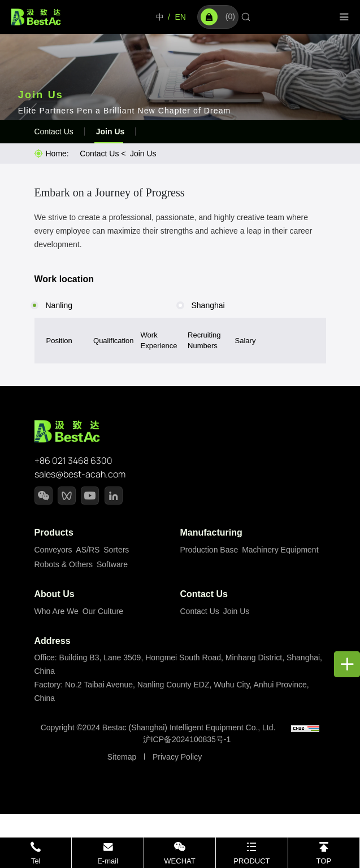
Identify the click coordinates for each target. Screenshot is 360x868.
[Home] (36, 16)
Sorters (116, 550)
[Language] (160, 17)
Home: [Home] (57, 154)
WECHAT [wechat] (179, 861)
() (218, 17)
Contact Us (54, 131)
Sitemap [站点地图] (122, 757)
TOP (324, 861)
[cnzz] (305, 728)
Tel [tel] (36, 861)
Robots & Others (64, 564)
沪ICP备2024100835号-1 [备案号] (187, 739)
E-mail (108, 861)
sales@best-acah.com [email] (80, 474)
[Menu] (344, 17)
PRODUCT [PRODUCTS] (251, 861)
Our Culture (103, 611)
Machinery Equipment (280, 550)
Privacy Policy (177, 757)
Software (112, 564)
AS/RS (88, 550)
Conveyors (53, 550)
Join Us (110, 131)
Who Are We (57, 611)
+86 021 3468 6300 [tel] (73, 461)
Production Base (209, 550)
